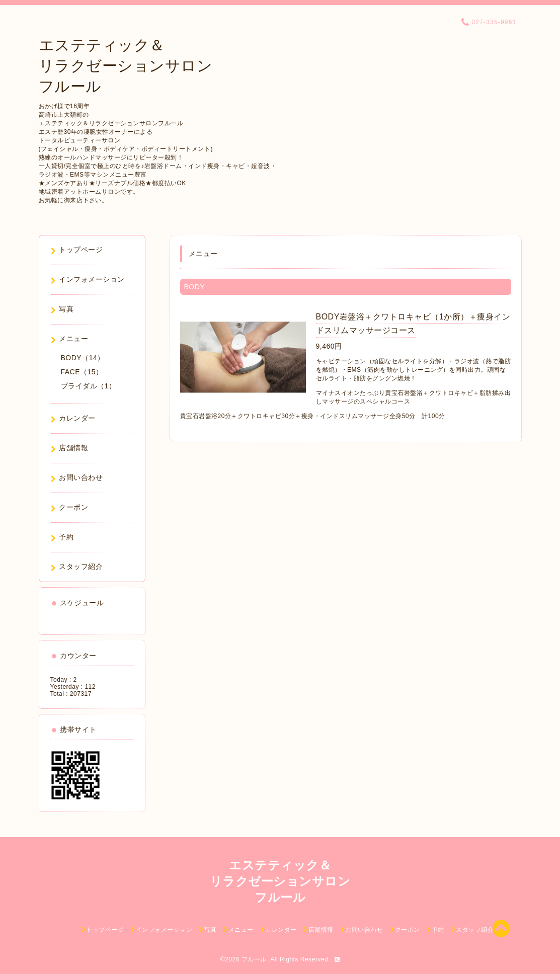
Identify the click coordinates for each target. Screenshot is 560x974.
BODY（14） (83, 358)
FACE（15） (82, 372)
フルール (254, 959)
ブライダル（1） (89, 386)
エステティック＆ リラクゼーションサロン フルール (126, 66)
